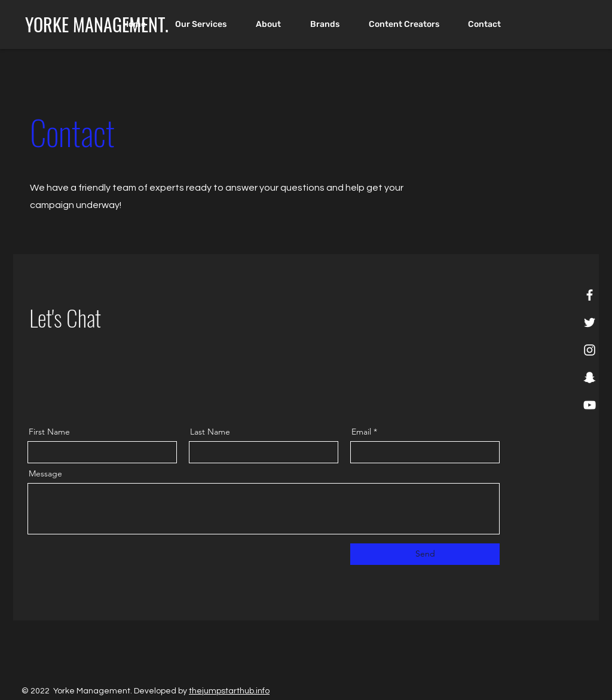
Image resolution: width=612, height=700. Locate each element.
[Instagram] (590, 350)
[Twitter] (590, 323)
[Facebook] (590, 295)
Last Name (210, 432)
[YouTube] (590, 405)
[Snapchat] (590, 377)
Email (361, 432)
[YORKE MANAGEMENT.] (97, 25)
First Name (49, 432)
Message (45, 473)
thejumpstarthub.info (229, 691)
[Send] (425, 554)
